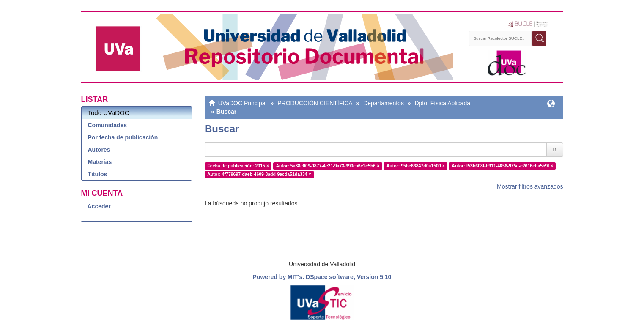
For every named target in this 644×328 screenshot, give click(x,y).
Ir (555, 149)
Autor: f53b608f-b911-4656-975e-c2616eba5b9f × (502, 166)
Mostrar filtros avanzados (530, 186)
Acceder (99, 206)
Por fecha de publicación (123, 137)
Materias (100, 162)
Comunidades (108, 125)
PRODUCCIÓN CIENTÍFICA (315, 103)
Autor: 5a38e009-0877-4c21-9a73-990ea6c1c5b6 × (327, 166)
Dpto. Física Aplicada (442, 103)
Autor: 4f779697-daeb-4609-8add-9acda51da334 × (259, 174)
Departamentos (384, 103)
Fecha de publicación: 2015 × (238, 166)
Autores (99, 150)
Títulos (98, 174)
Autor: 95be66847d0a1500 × (416, 166)
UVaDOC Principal (243, 103)
